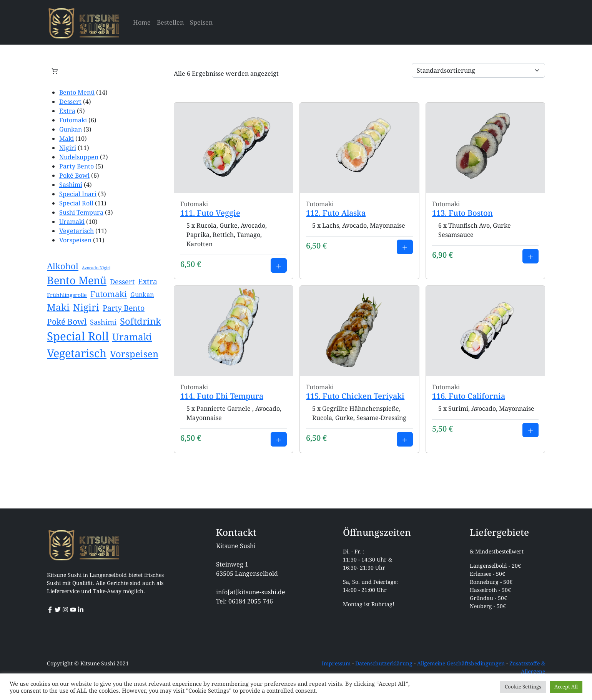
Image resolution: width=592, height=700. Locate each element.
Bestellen (170, 22)
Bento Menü (77, 92)
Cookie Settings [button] (523, 687)
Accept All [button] (566, 687)
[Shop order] (478, 70)
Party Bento (76, 166)
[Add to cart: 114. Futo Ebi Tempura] (279, 439)
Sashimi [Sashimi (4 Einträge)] (103, 322)
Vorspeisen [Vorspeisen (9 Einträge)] (134, 354)
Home (142, 22)
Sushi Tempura (81, 212)
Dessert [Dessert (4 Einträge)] (122, 282)
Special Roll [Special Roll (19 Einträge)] (78, 336)
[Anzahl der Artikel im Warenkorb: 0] (55, 71)
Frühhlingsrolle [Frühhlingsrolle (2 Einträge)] (67, 295)
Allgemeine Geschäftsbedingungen (461, 663)
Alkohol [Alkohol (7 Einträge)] (63, 266)
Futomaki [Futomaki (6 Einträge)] (109, 294)
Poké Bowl (74, 175)
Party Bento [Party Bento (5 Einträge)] (124, 308)
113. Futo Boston (462, 213)
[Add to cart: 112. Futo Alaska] (405, 247)
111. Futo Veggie (210, 213)
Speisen (201, 22)
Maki (67, 138)
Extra (67, 111)
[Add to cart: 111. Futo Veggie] (279, 265)
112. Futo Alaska (336, 213)
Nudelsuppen (79, 157)
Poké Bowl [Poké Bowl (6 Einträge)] (67, 322)
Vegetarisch (76, 231)
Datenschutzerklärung (384, 663)
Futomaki (73, 120)
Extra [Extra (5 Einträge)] (148, 281)
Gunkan (71, 129)
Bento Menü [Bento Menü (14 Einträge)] (77, 280)
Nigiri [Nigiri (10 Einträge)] (86, 307)
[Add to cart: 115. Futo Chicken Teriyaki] (405, 439)
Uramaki (72, 222)
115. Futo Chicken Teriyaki (355, 396)
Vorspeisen (75, 240)
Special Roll (76, 203)
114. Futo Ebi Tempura (222, 396)
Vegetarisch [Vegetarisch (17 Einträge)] (77, 353)
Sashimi (71, 185)
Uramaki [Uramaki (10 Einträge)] (132, 337)
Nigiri (68, 148)
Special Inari (78, 194)
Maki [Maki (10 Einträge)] (58, 307)
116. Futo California (469, 396)
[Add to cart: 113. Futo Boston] (530, 256)
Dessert (70, 102)
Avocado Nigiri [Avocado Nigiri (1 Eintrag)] (96, 268)
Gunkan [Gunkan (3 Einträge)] (142, 295)
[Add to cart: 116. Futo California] (530, 430)
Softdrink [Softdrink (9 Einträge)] (141, 321)
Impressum (336, 663)
